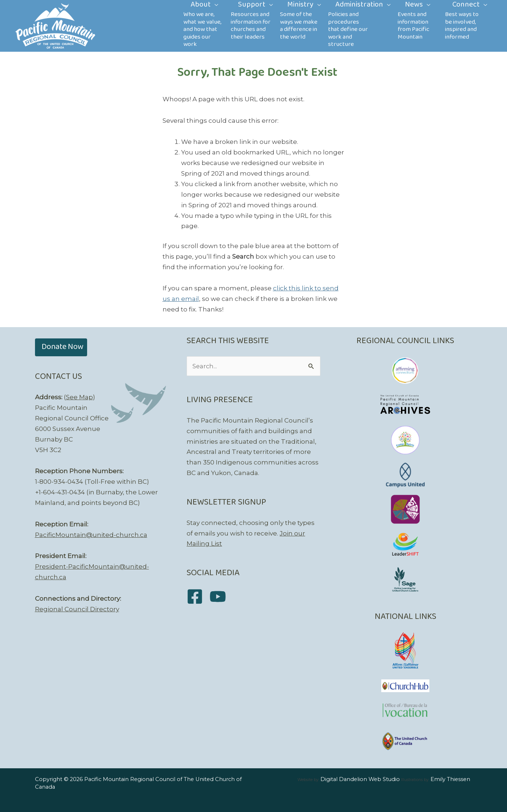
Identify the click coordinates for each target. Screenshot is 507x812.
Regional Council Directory (77, 609)
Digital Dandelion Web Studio (360, 779)
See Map (79, 397)
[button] (61, 347)
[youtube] (220, 597)
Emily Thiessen (450, 779)
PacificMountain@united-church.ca (91, 535)
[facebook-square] (197, 597)
